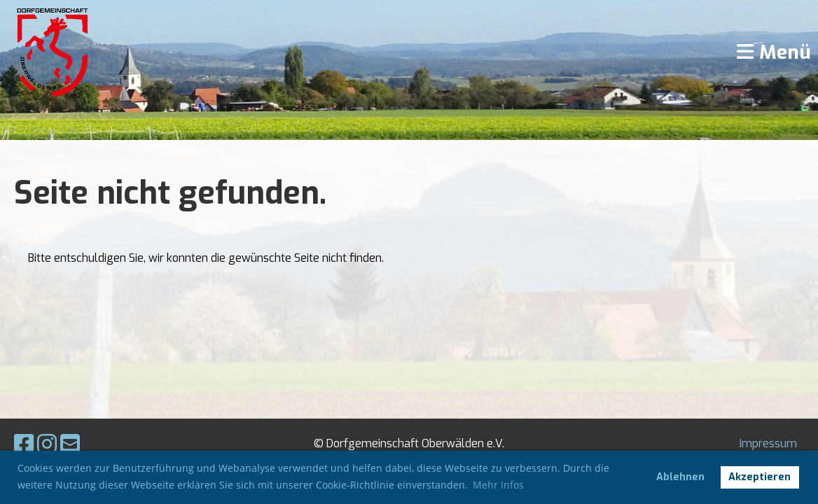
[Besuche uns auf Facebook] (24, 444)
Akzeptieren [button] (760, 477)
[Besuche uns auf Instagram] (47, 444)
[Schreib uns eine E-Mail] (70, 444)
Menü (774, 52)
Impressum (768, 443)
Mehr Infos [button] (498, 485)
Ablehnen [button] (680, 477)
